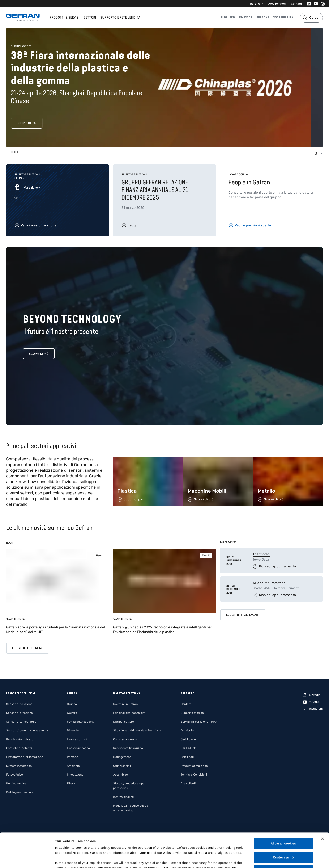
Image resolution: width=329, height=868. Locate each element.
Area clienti (188, 783)
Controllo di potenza (19, 748)
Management (122, 757)
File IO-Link (188, 748)
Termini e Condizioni (194, 775)
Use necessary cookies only (283, 837)
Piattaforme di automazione (25, 757)
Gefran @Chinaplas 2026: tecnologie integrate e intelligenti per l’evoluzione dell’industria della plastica (163, 630)
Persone (263, 17)
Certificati (187, 757)
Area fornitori (277, 4)
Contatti (296, 4)
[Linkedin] (308, 4)
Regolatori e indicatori (21, 739)
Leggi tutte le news (28, 648)
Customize (283, 823)
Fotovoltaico (14, 775)
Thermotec (261, 554)
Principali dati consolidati (130, 713)
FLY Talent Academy (81, 722)
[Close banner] (322, 805)
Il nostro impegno (78, 748)
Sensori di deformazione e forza (27, 731)
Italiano (255, 4)
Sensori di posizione (19, 704)
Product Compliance (194, 766)
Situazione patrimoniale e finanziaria (137, 731)
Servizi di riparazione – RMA (199, 722)
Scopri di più (39, 123)
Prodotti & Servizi (65, 17)
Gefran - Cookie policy (73, 838)
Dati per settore (123, 722)
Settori (90, 17)
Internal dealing (123, 797)
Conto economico (125, 739)
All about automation (269, 583)
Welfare (72, 713)
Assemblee (120, 775)
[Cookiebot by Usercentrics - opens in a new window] (27, 860)
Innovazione (75, 775)
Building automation (19, 792)
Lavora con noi (77, 739)
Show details (65, 860)
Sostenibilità (283, 17)
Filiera (71, 783)
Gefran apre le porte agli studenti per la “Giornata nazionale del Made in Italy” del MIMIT (55, 630)
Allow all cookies (283, 809)
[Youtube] (315, 4)
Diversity (73, 731)
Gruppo (72, 704)
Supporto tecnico (192, 713)
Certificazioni (189, 739)
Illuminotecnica (16, 783)
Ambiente (73, 766)
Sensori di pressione (19, 713)
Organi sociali (122, 766)
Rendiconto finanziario (128, 748)
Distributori (188, 731)
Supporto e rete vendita (120, 17)
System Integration (19, 766)
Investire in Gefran (125, 704)
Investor (246, 17)
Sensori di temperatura (21, 722)
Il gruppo (228, 17)
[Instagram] (322, 4)
